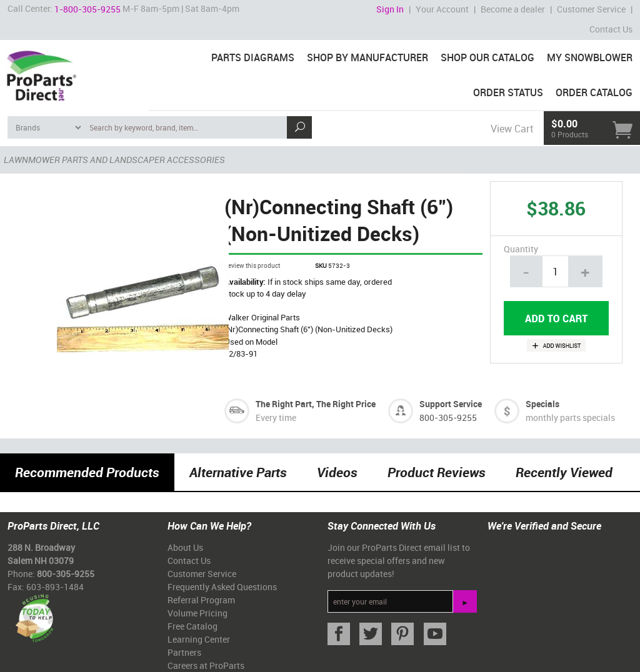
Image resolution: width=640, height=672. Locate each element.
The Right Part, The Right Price (316, 404)
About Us (185, 547)
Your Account (442, 9)
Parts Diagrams (253, 57)
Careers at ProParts (206, 665)
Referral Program (201, 600)
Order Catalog (594, 92)
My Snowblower (590, 57)
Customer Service (591, 9)
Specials (542, 404)
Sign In (390, 9)
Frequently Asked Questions (222, 587)
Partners (184, 652)
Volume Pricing (197, 613)
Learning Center (199, 639)
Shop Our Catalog (487, 57)
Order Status (508, 92)
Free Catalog (192, 626)
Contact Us (611, 29)
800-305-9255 (448, 418)
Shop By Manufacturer (367, 57)
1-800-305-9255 (87, 9)
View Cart (512, 129)
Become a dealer (513, 9)
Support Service (451, 404)
